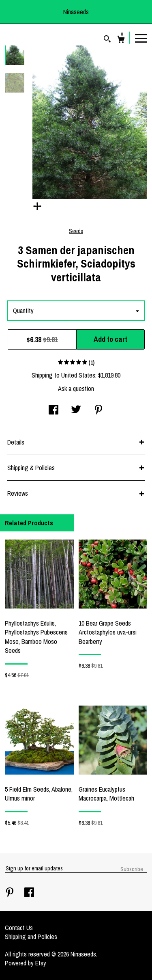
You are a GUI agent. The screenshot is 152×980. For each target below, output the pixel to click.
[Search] (107, 40)
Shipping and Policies (31, 937)
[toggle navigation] (141, 38)
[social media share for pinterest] (98, 410)
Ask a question (76, 389)
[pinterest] (11, 893)
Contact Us (19, 928)
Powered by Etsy (26, 963)
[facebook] (29, 893)
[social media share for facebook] (54, 410)
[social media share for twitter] (76, 410)
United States (78, 375)
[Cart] (121, 40)
